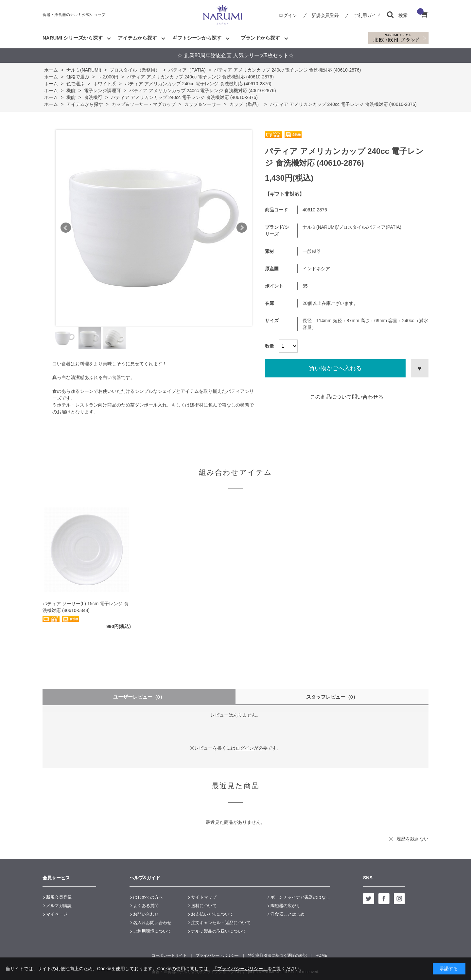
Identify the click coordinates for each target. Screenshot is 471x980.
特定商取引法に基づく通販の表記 (277, 955)
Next (242, 228)
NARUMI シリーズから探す (73, 38)
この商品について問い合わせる (347, 397)
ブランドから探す (260, 38)
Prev (66, 228)
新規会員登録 (325, 15)
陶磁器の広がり (285, 906)
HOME (322, 955)
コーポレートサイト (169, 955)
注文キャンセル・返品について (221, 923)
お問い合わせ (146, 914)
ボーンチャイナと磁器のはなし (300, 897)
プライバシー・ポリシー (217, 955)
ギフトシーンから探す (197, 38)
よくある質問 (146, 906)
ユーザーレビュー (139, 697)
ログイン (288, 15)
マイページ (57, 914)
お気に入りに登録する (420, 368)
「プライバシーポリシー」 (240, 969)
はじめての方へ (148, 897)
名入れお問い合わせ (152, 923)
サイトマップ (204, 897)
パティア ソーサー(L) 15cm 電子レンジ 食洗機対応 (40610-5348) (86, 607)
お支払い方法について (212, 914)
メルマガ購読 (59, 906)
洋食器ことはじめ (288, 914)
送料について (204, 906)
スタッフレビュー (332, 697)
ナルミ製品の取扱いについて (219, 931)
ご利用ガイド (367, 15)
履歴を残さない (412, 839)
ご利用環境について (152, 931)
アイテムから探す (137, 38)
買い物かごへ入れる (335, 368)
